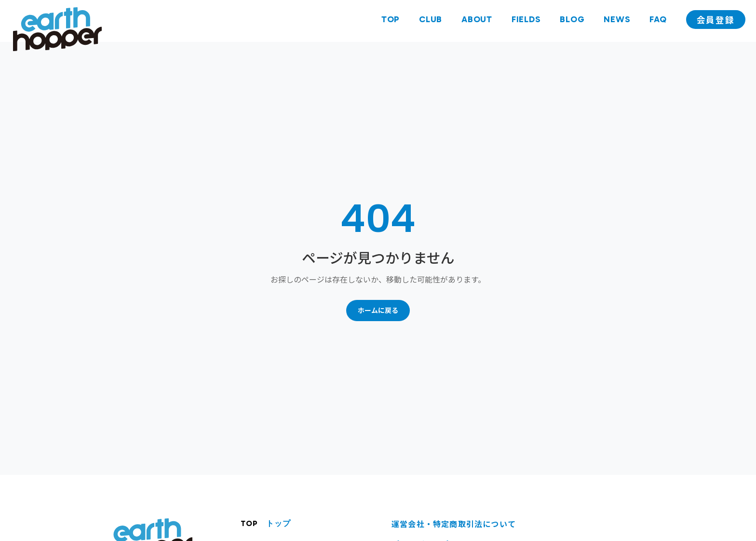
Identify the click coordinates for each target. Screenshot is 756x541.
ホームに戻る (378, 310)
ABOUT (475, 21)
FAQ (656, 21)
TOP (389, 21)
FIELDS (524, 21)
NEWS (615, 21)
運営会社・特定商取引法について (454, 524)
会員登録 (715, 21)
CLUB (429, 21)
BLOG (571, 21)
